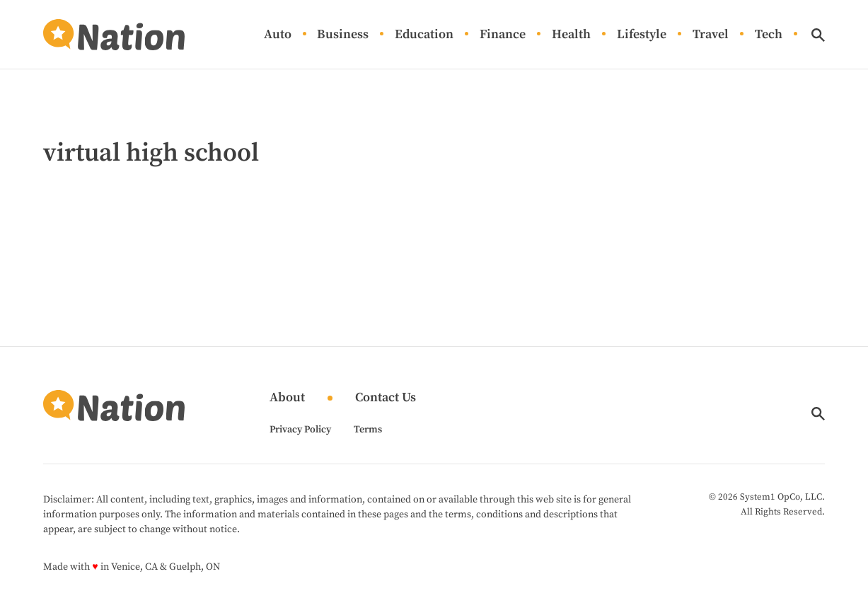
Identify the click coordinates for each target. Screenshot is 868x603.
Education (424, 35)
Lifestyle (642, 35)
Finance (503, 35)
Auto (278, 35)
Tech (769, 35)
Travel (711, 35)
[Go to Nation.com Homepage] (114, 35)
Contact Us (386, 398)
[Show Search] (818, 35)
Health (571, 35)
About (287, 398)
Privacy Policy (300, 430)
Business (343, 35)
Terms (368, 430)
